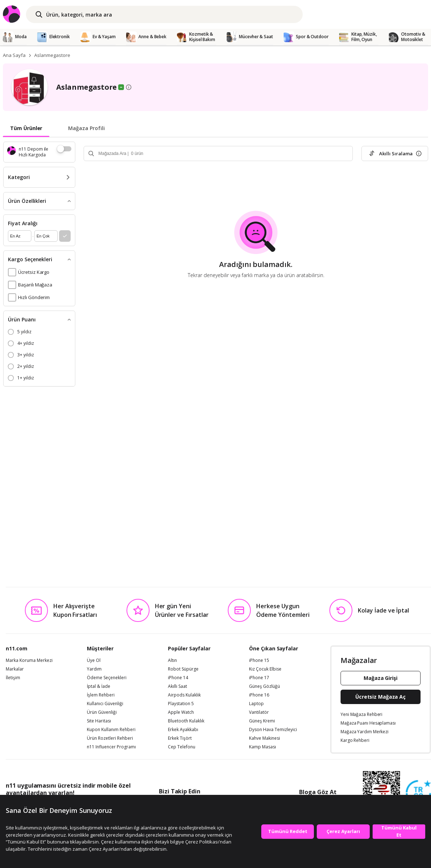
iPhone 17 (259, 678)
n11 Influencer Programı (111, 747)
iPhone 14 (178, 678)
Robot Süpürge (183, 669)
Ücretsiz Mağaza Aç (381, 697)
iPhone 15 (259, 660)
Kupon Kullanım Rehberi (111, 730)
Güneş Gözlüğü (265, 686)
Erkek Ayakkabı (183, 730)
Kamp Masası (263, 747)
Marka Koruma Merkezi (29, 660)
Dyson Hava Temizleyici (273, 730)
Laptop (256, 704)
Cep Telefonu (182, 747)
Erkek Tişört (180, 738)
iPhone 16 (259, 695)
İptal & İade (99, 686)
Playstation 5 (181, 704)
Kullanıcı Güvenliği (105, 704)
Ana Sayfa (14, 55)
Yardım (94, 669)
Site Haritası (99, 721)
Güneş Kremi (262, 721)
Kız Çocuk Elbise (265, 669)
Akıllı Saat (177, 686)
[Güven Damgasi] (418, 793)
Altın (172, 660)
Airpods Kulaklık (184, 695)
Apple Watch (181, 712)
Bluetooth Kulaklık (186, 721)
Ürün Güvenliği (102, 712)
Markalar (15, 669)
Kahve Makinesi (265, 738)
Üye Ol (94, 660)
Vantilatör (259, 712)
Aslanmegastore (52, 55)
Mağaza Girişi (381, 678)
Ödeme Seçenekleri (107, 678)
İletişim (13, 678)
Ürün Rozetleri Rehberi (110, 738)
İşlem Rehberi (101, 695)
